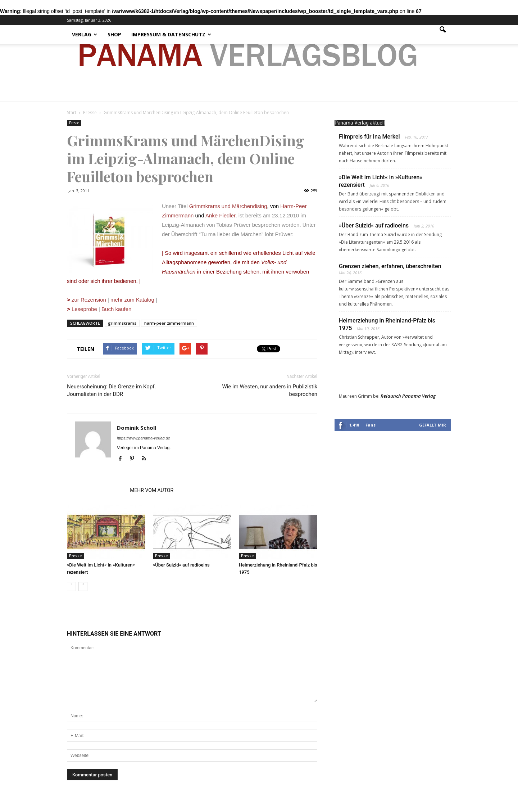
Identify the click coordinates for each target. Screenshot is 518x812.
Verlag (85, 34)
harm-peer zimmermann (169, 323)
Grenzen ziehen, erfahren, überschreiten (390, 266)
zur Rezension (89, 300)
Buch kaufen (116, 309)
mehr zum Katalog (132, 300)
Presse (74, 123)
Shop (114, 34)
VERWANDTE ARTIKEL (96, 490)
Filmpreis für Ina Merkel (369, 137)
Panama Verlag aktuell (360, 123)
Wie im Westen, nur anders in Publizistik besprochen (270, 390)
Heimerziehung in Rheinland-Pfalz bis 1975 (387, 324)
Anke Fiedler (220, 215)
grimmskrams (122, 323)
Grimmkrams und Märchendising (228, 206)
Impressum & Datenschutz (171, 34)
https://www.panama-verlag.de (144, 438)
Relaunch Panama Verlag (408, 396)
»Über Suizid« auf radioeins (181, 565)
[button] (442, 35)
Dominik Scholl (137, 428)
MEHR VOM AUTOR (152, 490)
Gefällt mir (433, 425)
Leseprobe (82, 309)
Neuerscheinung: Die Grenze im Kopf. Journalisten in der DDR (111, 390)
